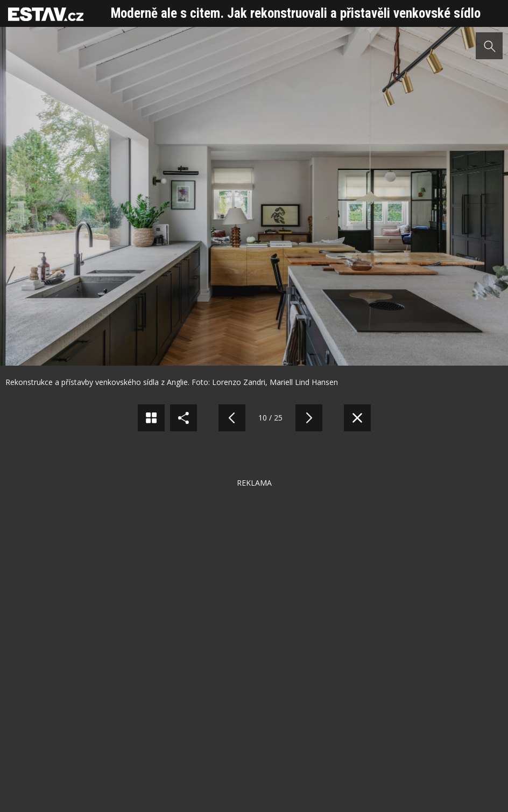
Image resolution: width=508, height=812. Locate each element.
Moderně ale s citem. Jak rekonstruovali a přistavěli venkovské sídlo (296, 13)
